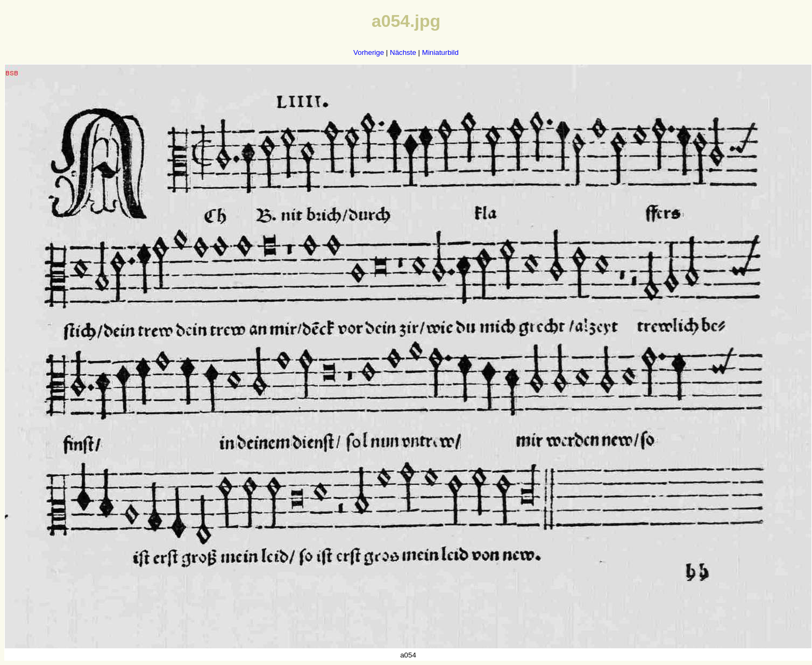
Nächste (403, 52)
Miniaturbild (440, 52)
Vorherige (369, 52)
